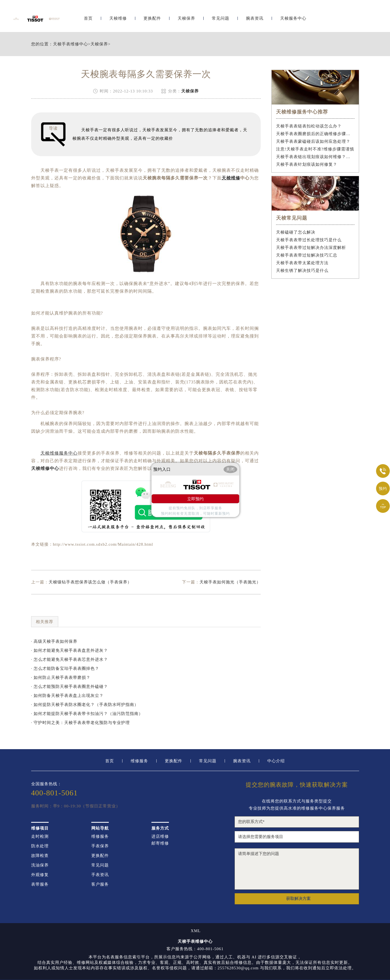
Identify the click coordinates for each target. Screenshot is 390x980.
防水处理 (40, 846)
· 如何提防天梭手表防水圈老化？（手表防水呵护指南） (85, 705)
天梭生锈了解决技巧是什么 (302, 271)
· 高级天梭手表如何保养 (54, 641)
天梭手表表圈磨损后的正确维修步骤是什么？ (315, 134)
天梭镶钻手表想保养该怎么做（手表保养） (90, 582)
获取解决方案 (298, 898)
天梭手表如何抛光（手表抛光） (230, 582)
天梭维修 (118, 18)
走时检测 (40, 837)
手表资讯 (100, 875)
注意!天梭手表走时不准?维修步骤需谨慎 (315, 149)
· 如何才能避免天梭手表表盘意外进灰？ (70, 650)
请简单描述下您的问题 (297, 869)
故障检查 (40, 856)
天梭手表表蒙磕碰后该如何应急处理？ (313, 141)
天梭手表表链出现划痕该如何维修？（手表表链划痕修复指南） (315, 157)
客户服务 (100, 884)
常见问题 (221, 18)
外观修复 (40, 875)
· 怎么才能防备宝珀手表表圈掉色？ (65, 668)
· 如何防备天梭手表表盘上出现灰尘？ (68, 696)
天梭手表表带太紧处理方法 (302, 263)
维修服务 (139, 761)
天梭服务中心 (293, 18)
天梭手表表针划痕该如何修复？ (307, 164)
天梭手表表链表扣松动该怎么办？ (309, 126)
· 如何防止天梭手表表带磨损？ (61, 677)
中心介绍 (276, 761)
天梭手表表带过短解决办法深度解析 (311, 248)
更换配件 (152, 18)
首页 (88, 18)
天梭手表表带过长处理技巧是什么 (309, 240)
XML (196, 931)
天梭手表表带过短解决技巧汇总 (307, 255)
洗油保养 (40, 865)
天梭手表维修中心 (71, 44)
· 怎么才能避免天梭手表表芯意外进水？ (70, 659)
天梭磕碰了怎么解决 (296, 232)
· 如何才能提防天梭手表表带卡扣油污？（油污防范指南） (87, 714)
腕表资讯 (255, 18)
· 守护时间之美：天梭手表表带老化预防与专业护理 (81, 723)
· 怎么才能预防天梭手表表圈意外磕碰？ (70, 687)
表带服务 (40, 884)
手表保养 (100, 846)
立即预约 (195, 499)
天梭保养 (186, 18)
